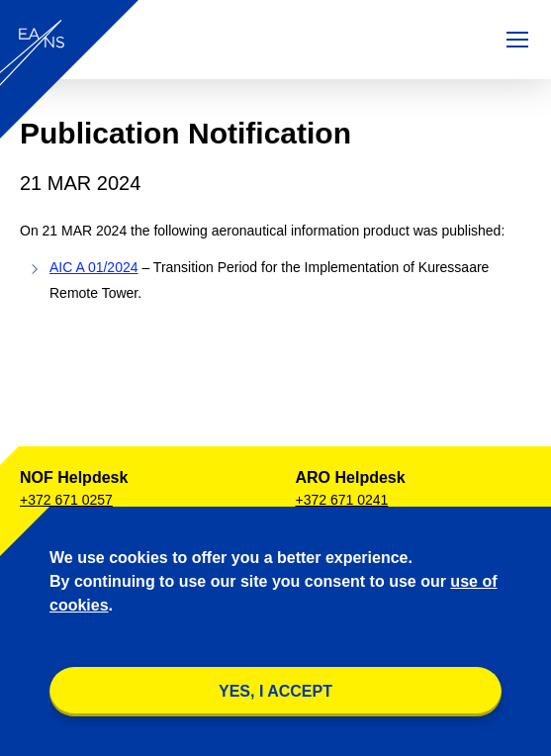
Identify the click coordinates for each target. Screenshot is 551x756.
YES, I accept (275, 691)
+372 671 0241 (342, 500)
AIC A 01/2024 (94, 267)
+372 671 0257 (66, 500)
